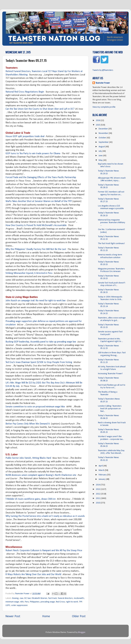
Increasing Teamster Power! (110, 374)
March (102, 470)
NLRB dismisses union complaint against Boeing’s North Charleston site (41, 475)
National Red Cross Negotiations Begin (25, 92)
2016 (98, 120)
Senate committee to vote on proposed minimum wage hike (35, 407)
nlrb (22, 602)
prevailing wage (48, 602)
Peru (27, 602)
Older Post (79, 616)
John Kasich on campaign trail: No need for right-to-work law (36, 301)
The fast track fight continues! (111, 244)
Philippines (35, 602)
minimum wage (12, 602)
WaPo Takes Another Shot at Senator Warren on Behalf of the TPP (39, 201)
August (102, 147)
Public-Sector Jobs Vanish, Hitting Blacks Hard (28, 458)
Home (46, 616)
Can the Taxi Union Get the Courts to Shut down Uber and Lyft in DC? (40, 109)
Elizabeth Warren (39, 598)
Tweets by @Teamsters (103, 70)
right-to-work (72, 602)
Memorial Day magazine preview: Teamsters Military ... (112, 223)
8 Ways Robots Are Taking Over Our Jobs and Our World (33, 574)
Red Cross (60, 602)
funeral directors (65, 598)
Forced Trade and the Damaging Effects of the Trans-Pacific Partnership (41, 177)
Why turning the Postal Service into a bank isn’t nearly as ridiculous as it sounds (45, 516)
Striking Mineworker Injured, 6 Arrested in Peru (29, 273)
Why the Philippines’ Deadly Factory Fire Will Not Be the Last (36, 249)
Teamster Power (103, 83)
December (103, 129)
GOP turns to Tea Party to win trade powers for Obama (33, 154)
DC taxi (28, 598)
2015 (98, 125)
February (103, 475)
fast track (52, 598)
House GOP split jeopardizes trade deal (25, 136)
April (101, 466)
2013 (98, 489)
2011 (98, 498)
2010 (98, 503)
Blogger (82, 632)
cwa (21, 598)
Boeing (15, 598)
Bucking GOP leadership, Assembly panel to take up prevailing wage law (41, 342)
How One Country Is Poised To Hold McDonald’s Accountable (36, 225)
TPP (81, 602)
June (101, 156)
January (102, 479)
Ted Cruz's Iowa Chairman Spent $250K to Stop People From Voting (39, 362)
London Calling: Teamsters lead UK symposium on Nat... (110, 409)
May (101, 160)
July (100, 151)
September (104, 142)
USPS (8, 605)
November (104, 133)
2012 (98, 494)
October (103, 138)
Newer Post (13, 616)
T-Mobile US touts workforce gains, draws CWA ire (31, 499)
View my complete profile (104, 107)
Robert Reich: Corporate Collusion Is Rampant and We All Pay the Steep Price (44, 551)
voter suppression (19, 605)
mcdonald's (79, 598)
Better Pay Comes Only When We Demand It (28, 424)
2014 (98, 485)
